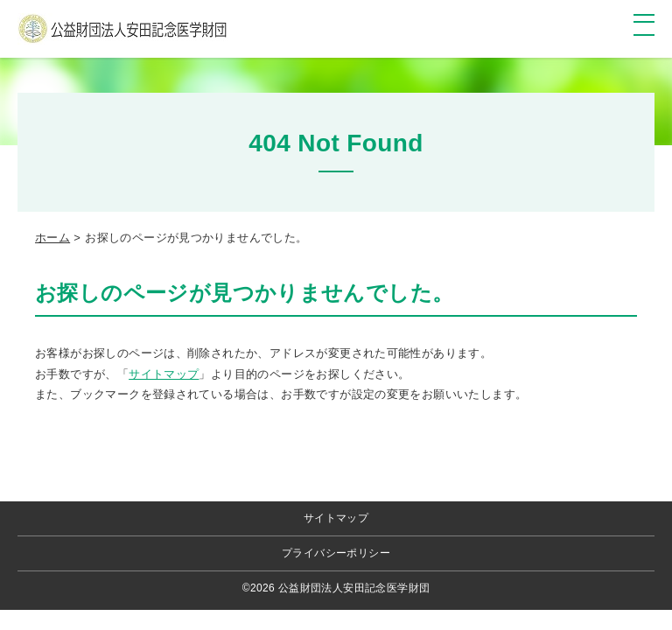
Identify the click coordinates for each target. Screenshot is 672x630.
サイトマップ (164, 374)
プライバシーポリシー (336, 553)
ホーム (52, 238)
